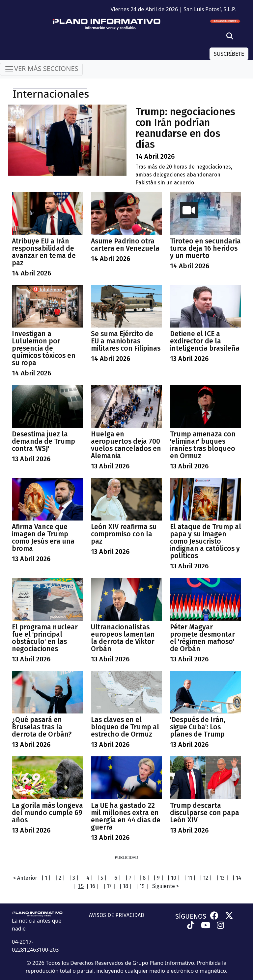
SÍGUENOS (191, 916)
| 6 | (116, 878)
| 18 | (126, 886)
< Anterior (25, 878)
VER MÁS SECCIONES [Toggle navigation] (41, 69)
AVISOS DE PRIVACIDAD (117, 915)
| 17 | (109, 886)
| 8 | (144, 878)
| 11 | (190, 878)
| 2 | (60, 878)
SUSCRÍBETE (229, 54)
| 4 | (88, 878)
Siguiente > (166, 886)
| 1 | (46, 878)
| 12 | (206, 878)
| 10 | (174, 878)
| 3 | (74, 878)
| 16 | (93, 886)
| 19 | (142, 886)
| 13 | (222, 878)
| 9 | (158, 878)
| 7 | (130, 878)
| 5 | (102, 878)
